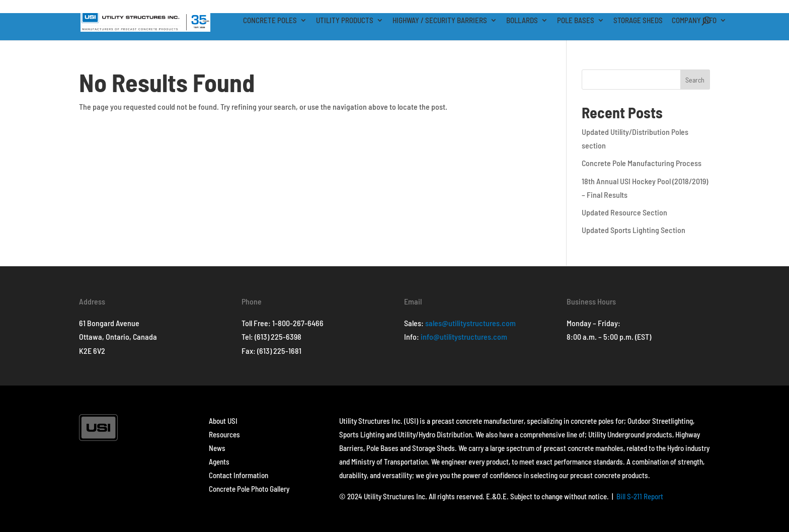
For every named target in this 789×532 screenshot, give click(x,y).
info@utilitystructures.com (464, 336)
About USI (223, 421)
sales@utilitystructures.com (470, 323)
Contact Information (239, 475)
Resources (224, 434)
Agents (219, 462)
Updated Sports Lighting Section (634, 230)
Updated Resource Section (624, 212)
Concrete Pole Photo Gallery (249, 489)
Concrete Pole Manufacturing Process (642, 163)
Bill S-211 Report (640, 496)
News (217, 448)
